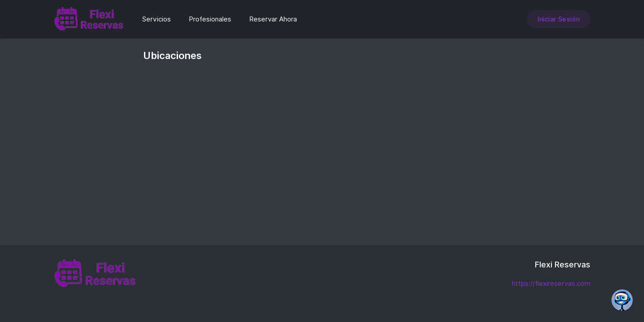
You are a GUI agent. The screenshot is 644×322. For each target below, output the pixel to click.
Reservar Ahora (273, 19)
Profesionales (210, 19)
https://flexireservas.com (551, 284)
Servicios (157, 19)
